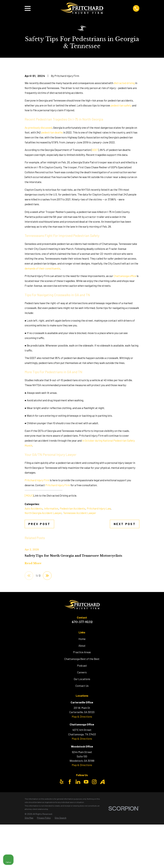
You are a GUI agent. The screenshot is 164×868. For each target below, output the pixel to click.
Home (82, 693)
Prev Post (39, 578)
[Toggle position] (147, 766)
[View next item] (48, 630)
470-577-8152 (82, 677)
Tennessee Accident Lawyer (80, 567)
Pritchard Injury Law (99, 563)
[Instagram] (94, 836)
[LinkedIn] (78, 836)
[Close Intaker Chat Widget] (153, 766)
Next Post (125, 578)
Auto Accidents (34, 563)
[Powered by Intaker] (137, 861)
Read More (33, 618)
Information (51, 563)
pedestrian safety (121, 160)
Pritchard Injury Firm (37, 534)
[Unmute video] (107, 766)
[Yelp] (62, 836)
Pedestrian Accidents (72, 563)
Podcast (82, 720)
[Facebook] (70, 836)
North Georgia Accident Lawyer (43, 567)
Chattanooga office (125, 330)
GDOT (95, 204)
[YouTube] (86, 836)
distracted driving (124, 137)
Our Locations (82, 733)
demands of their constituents (42, 323)
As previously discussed (38, 182)
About (82, 700)
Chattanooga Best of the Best (82, 713)
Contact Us (82, 740)
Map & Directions (82, 771)
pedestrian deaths (52, 187)
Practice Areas (82, 707)
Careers (82, 727)
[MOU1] (29, 550)
